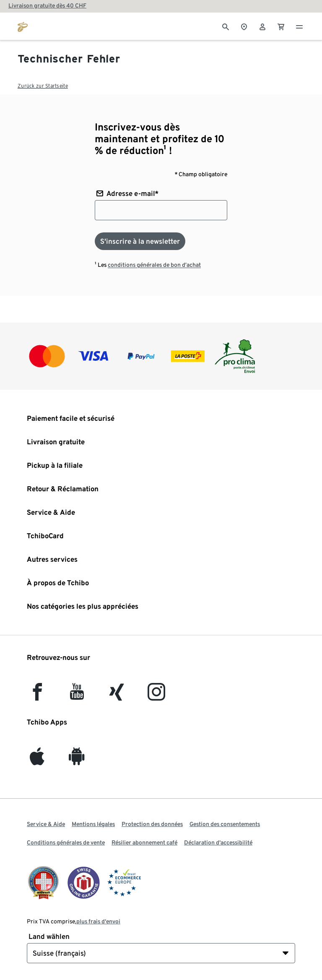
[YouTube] (77, 696)
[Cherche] (226, 26)
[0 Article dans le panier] (281, 26)
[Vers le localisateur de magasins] (244, 26)
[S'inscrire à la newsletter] (140, 241)
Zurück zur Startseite (43, 86)
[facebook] (37, 696)
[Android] (77, 760)
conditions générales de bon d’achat (154, 265)
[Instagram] (156, 696)
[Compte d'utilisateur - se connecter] (262, 26)
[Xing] (117, 696)
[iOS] (37, 760)
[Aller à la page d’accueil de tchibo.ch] (23, 26)
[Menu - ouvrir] (299, 26)
